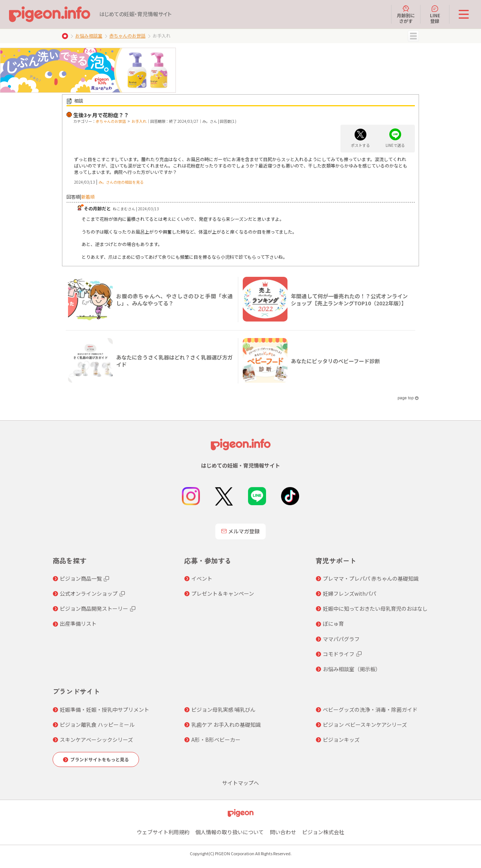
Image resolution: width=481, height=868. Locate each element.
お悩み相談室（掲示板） (352, 669)
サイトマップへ (240, 783)
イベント (202, 578)
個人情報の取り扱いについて (230, 832)
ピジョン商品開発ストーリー (94, 608)
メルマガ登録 (240, 531)
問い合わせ (283, 832)
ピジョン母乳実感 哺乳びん (223, 709)
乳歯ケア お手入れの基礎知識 (226, 725)
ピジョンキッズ (341, 740)
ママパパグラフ (341, 639)
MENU (413, 36)
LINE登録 (435, 14)
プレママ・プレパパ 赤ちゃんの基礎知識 (371, 578)
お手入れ (139, 121)
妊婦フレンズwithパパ (349, 593)
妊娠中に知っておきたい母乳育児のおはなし (375, 608)
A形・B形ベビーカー (216, 740)
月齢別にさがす (406, 14)
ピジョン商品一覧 (81, 578)
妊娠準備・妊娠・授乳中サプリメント (104, 709)
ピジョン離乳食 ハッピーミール (97, 725)
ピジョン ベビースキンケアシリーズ (365, 725)
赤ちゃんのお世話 (127, 35)
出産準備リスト (78, 623)
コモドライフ (339, 654)
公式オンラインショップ (89, 593)
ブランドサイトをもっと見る (100, 759)
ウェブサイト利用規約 (163, 832)
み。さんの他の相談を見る (121, 182)
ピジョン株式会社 (323, 832)
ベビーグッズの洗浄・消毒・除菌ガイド (370, 709)
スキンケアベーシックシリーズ (96, 740)
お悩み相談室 (89, 35)
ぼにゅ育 (333, 623)
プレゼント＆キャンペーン (223, 593)
